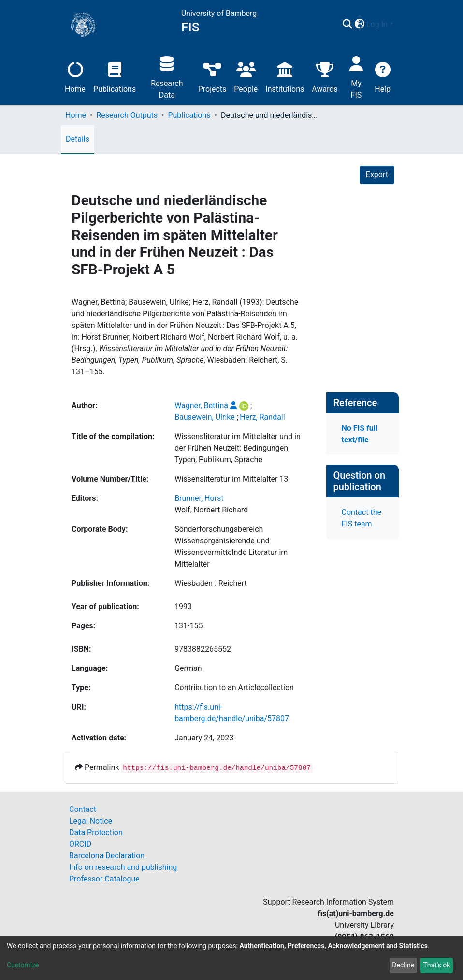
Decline (403, 965)
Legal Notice (91, 821)
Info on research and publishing (123, 867)
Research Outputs (127, 115)
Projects (212, 76)
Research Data (167, 76)
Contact (83, 809)
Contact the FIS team (362, 518)
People (246, 76)
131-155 (188, 626)
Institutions (285, 76)
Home (75, 76)
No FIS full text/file (360, 434)
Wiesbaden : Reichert (211, 583)
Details (78, 139)
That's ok (436, 965)
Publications (115, 76)
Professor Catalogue (104, 879)
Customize (23, 965)
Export (377, 175)
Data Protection (96, 832)
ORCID (80, 844)
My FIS (356, 76)
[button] (359, 25)
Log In (377, 24)
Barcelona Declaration (107, 856)
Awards (325, 76)
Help (383, 76)
